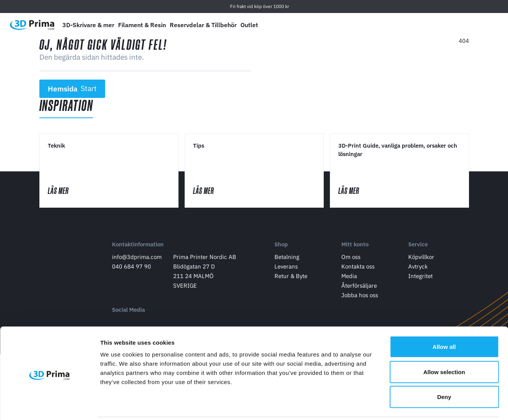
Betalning (287, 258)
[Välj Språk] (434, 25)
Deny (444, 370)
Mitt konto (355, 246)
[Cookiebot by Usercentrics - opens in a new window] (50, 405)
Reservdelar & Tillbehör (203, 25)
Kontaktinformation (138, 246)
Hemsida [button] (72, 89)
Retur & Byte (291, 278)
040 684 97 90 (131, 268)
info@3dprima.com (137, 258)
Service (418, 246)
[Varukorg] (488, 25)
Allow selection (444, 345)
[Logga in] (470, 25)
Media (349, 278)
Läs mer (67, 191)
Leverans (286, 268)
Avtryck (418, 268)
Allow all (444, 320)
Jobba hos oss (360, 297)
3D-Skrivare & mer (88, 25)
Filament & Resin (142, 25)
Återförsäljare (359, 287)
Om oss (351, 258)
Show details (401, 405)
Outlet (249, 25)
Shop (281, 246)
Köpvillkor (421, 258)
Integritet (420, 278)
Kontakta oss (358, 268)
